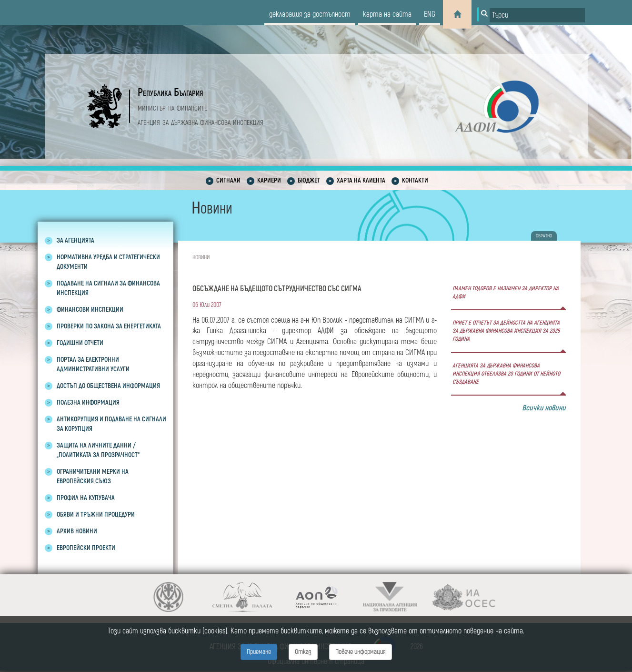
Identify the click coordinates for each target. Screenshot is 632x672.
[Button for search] (483, 14)
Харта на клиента (361, 180)
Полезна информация (88, 402)
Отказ (303, 652)
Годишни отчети (80, 343)
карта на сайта (387, 14)
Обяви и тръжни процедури (96, 514)
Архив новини (77, 531)
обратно (544, 236)
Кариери (269, 180)
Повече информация (361, 652)
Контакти (415, 180)
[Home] (457, 14)
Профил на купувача (86, 498)
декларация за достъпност (310, 14)
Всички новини (544, 408)
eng (430, 14)
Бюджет (309, 180)
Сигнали (228, 180)
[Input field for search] (537, 15)
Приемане (259, 652)
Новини (201, 258)
